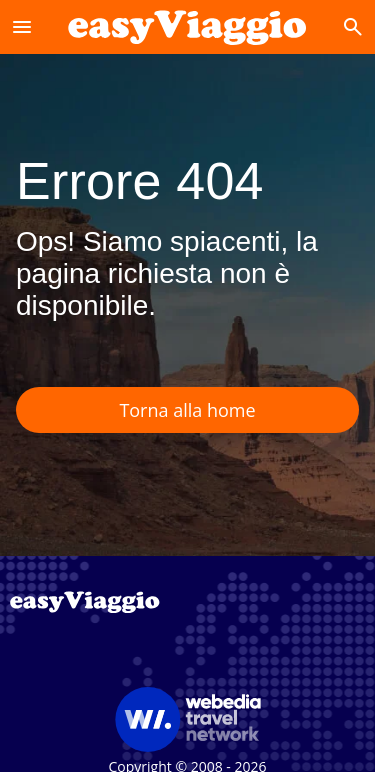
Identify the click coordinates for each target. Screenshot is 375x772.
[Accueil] (187, 26)
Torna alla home (187, 410)
